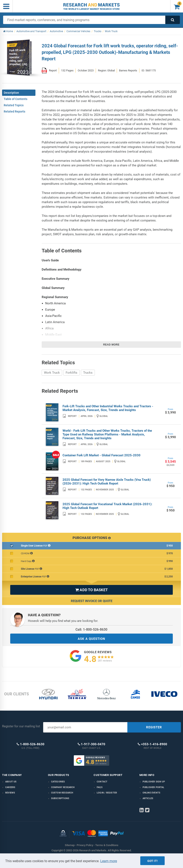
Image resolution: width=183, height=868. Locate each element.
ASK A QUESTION (91, 639)
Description (11, 93)
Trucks (88, 373)
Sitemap (70, 845)
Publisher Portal (154, 787)
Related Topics (14, 105)
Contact (102, 782)
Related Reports (14, 111)
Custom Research (62, 793)
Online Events (152, 793)
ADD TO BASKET (91, 590)
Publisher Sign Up (154, 782)
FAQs (100, 787)
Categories (58, 782)
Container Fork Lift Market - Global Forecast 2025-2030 (102, 455)
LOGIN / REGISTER (107, 793)
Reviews (10, 793)
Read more (111, 345)
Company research (63, 787)
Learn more (109, 861)
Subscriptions (60, 798)
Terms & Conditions (107, 845)
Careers (10, 787)
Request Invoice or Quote (92, 601)
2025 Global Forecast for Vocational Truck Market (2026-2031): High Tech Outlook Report (107, 506)
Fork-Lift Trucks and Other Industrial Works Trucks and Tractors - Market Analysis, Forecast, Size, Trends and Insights (108, 408)
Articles (148, 798)
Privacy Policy (85, 845)
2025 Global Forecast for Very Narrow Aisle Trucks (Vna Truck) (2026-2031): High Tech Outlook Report (107, 482)
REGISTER (154, 727)
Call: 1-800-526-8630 (91, 629)
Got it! (152, 861)
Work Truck (52, 373)
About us (11, 782)
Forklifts (71, 373)
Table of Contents (16, 99)
